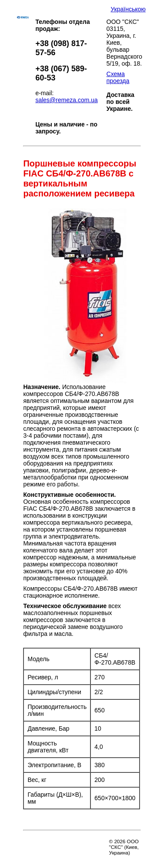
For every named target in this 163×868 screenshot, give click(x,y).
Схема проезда (118, 77)
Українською (128, 9)
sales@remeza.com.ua (66, 100)
